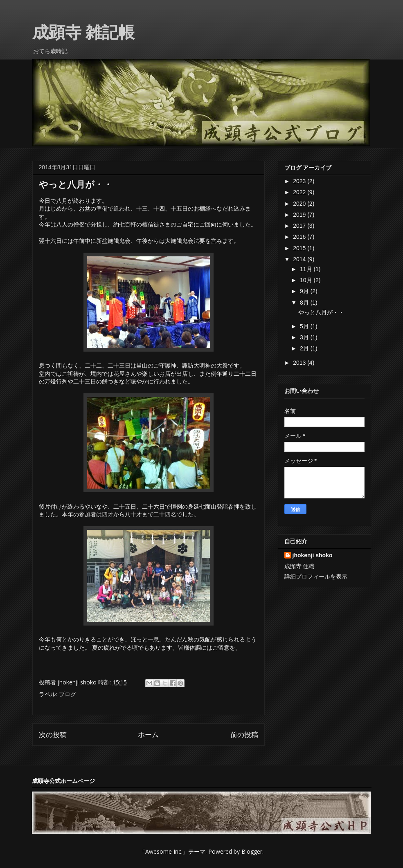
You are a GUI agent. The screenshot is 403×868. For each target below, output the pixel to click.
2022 (300, 192)
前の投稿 (244, 735)
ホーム (148, 735)
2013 (300, 363)
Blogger (252, 851)
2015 (300, 248)
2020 (300, 204)
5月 (305, 326)
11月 (307, 269)
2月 (305, 348)
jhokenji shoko (313, 555)
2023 (300, 181)
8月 (305, 303)
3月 (305, 337)
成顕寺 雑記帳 (83, 33)
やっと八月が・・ (321, 312)
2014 (300, 259)
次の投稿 (53, 735)
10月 (307, 280)
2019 (300, 215)
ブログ (68, 694)
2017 (300, 226)
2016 (300, 237)
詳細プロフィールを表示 (316, 576)
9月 (305, 291)
